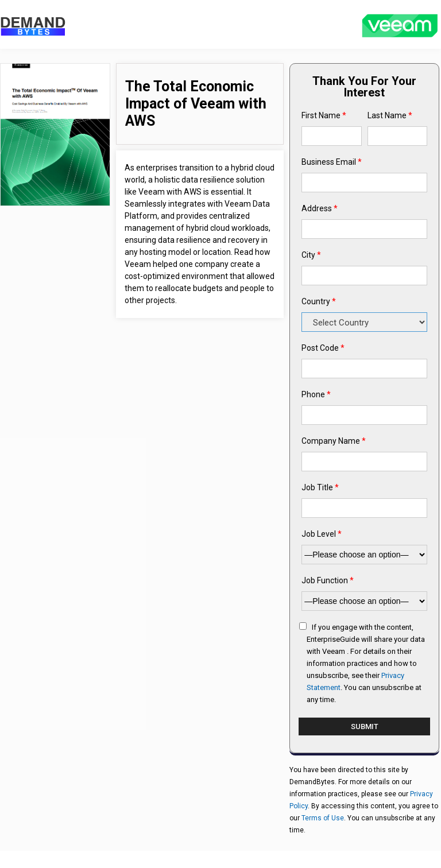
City (311, 255)
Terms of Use (323, 818)
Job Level (322, 534)
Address (320, 208)
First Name (324, 115)
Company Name (334, 441)
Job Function (328, 580)
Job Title (320, 487)
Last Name (390, 115)
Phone (316, 394)
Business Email (332, 162)
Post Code (323, 348)
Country (319, 301)
